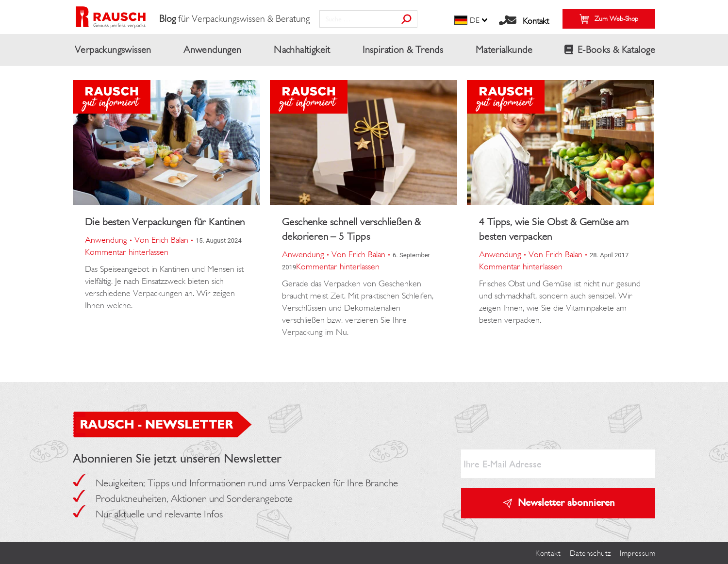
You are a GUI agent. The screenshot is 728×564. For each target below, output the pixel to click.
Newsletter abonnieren (566, 502)
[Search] (368, 19)
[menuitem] (472, 21)
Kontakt (536, 21)
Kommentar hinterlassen (127, 252)
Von (161, 240)
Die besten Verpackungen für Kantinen (165, 222)
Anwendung (106, 240)
